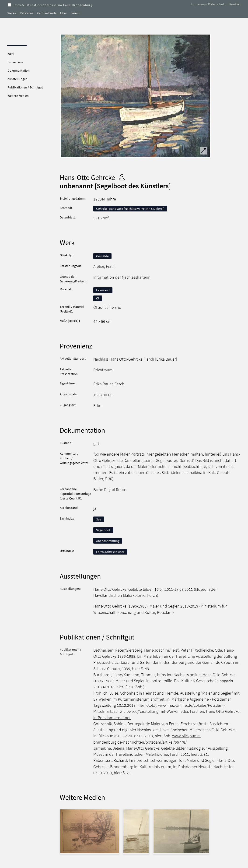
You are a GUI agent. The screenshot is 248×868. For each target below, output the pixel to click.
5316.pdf (101, 218)
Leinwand (103, 290)
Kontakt (235, 4)
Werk (11, 54)
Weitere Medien (18, 96)
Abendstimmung (108, 541)
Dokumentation (19, 70)
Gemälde (102, 256)
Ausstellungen (17, 79)
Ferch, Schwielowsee (110, 552)
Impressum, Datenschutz (208, 4)
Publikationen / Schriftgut (25, 87)
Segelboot (103, 530)
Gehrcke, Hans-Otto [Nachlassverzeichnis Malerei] (130, 209)
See (99, 519)
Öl (98, 298)
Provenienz (15, 62)
